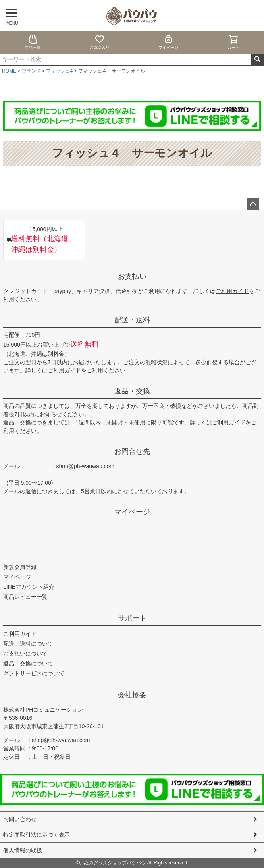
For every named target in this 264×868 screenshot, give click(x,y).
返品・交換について (28, 664)
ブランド (31, 71)
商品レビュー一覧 (25, 597)
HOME (9, 71)
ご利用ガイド (232, 291)
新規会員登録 (20, 567)
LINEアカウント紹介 (29, 587)
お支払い (132, 276)
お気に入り (100, 42)
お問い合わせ (20, 819)
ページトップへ (253, 204)
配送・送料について (28, 644)
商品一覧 (33, 42)
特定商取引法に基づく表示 (37, 835)
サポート (132, 618)
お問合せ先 (132, 451)
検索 (257, 60)
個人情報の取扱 (23, 850)
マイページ (168, 42)
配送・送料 (132, 320)
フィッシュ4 (59, 71)
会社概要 (132, 695)
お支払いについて (25, 654)
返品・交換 (132, 391)
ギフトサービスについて (34, 673)
